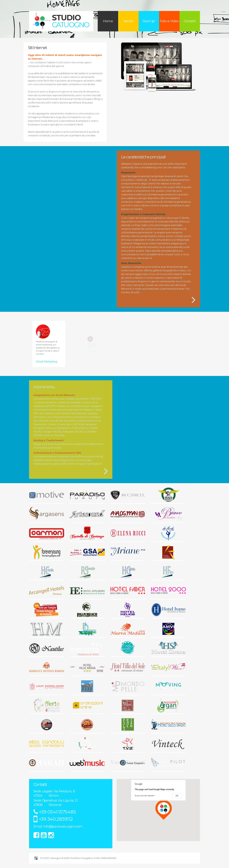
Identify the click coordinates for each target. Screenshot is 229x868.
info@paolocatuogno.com (63, 826)
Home (108, 21)
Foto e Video (169, 21)
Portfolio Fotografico (82, 858)
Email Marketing (48, 351)
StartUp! (149, 21)
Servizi (128, 21)
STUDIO (71, 21)
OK (177, 796)
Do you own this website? (145, 796)
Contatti (190, 21)
